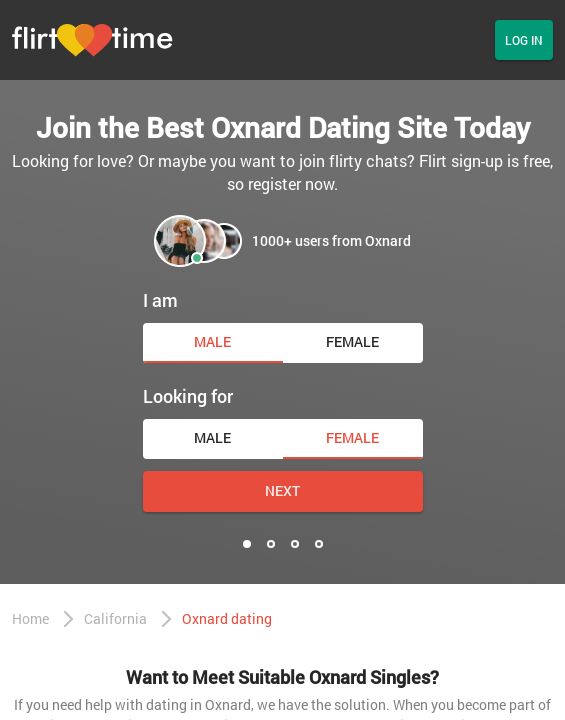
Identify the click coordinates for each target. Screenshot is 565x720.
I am (160, 300)
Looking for (188, 396)
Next (282, 490)
